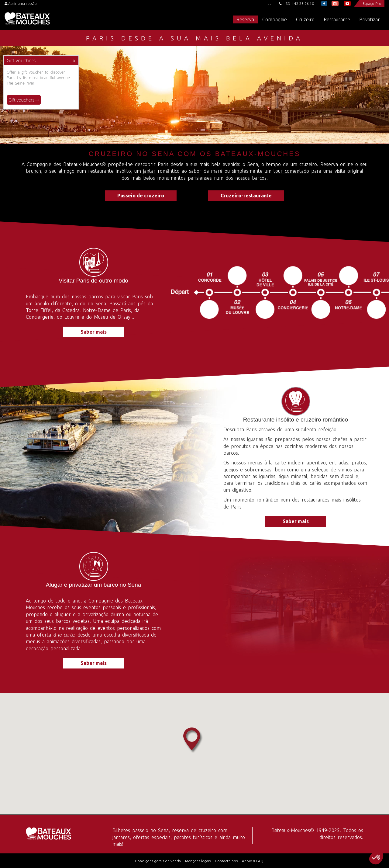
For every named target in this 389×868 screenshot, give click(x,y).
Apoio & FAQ (253, 861)
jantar (149, 171)
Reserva (245, 19)
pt (269, 3)
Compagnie (275, 19)
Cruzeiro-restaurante (246, 196)
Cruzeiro (305, 19)
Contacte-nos (226, 861)
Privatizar (370, 19)
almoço (67, 171)
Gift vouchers (24, 100)
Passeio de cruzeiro (141, 196)
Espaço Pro (372, 3)
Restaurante (337, 19)
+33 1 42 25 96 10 (296, 3)
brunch (33, 171)
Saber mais (94, 332)
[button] (376, 858)
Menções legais (198, 861)
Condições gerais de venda (158, 861)
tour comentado (291, 171)
